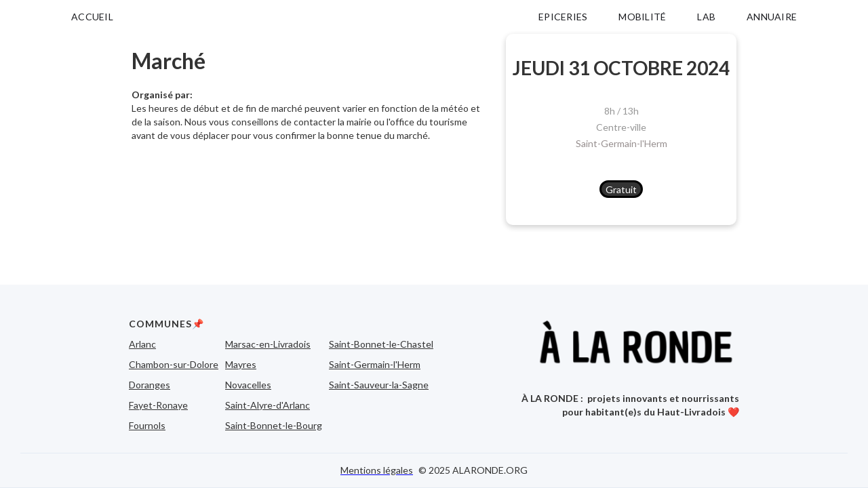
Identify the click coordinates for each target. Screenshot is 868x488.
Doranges (150, 385)
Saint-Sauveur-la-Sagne (379, 385)
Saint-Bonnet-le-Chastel (381, 344)
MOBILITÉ (642, 17)
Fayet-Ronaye (158, 405)
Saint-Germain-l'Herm (622, 143)
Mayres (241, 364)
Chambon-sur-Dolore (174, 364)
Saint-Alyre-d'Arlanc (268, 405)
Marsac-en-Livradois (268, 344)
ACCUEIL (92, 17)
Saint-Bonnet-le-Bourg (274, 425)
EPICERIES (563, 17)
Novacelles (248, 385)
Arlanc (142, 344)
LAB (706, 17)
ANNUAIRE (772, 17)
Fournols (147, 425)
